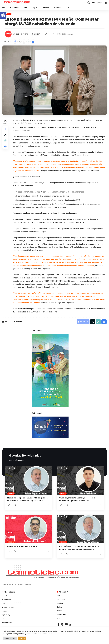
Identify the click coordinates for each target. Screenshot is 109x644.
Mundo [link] (8, 14)
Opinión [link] (11, 494)
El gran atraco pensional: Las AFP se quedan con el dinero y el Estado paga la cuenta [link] (28, 499)
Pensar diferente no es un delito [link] (22, 546)
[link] (3, 15)
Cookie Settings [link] (10, 638)
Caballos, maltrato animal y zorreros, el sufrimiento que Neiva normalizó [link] (78, 499)
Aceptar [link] (22, 638)
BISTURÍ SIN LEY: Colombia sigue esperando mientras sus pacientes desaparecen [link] (80, 548)
